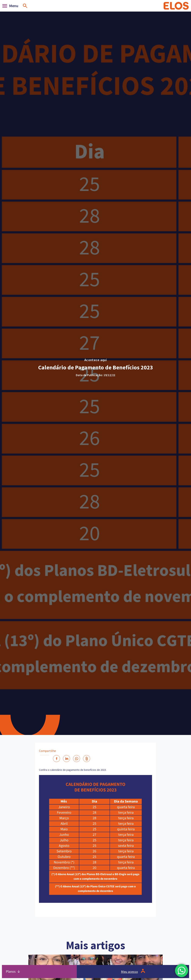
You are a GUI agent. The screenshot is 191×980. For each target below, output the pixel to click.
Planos (11, 971)
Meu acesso (129, 972)
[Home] (176, 6)
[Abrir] (11, 6)
